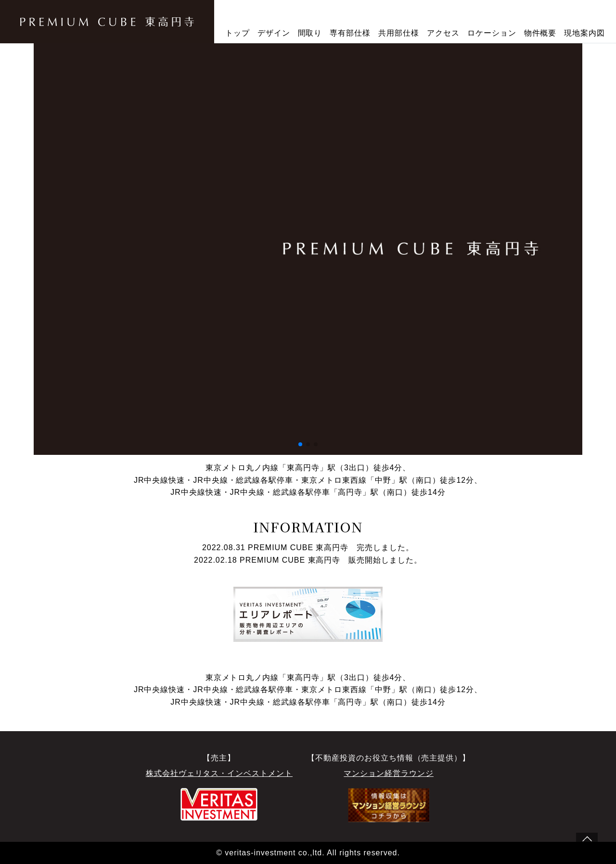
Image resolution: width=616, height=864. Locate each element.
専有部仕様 (350, 33)
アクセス (443, 33)
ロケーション (492, 33)
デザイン (274, 33)
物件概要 (540, 33)
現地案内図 (584, 33)
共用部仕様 (399, 33)
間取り (310, 33)
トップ (237, 33)
